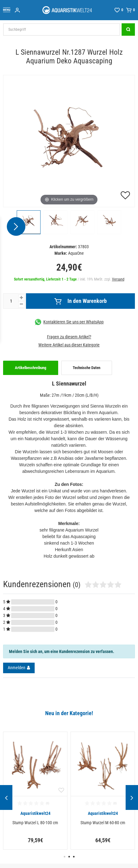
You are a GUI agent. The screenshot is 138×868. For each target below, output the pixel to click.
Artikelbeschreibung (31, 368)
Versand (118, 279)
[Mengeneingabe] (11, 301)
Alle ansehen (16, 720)
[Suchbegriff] (62, 30)
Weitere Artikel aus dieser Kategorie (69, 345)
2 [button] (69, 857)
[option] (35, 791)
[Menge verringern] (21, 304)
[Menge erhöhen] (21, 298)
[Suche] (128, 30)
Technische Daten (86, 368)
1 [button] (65, 857)
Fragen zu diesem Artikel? (69, 337)
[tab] (31, 368)
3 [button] (74, 857)
